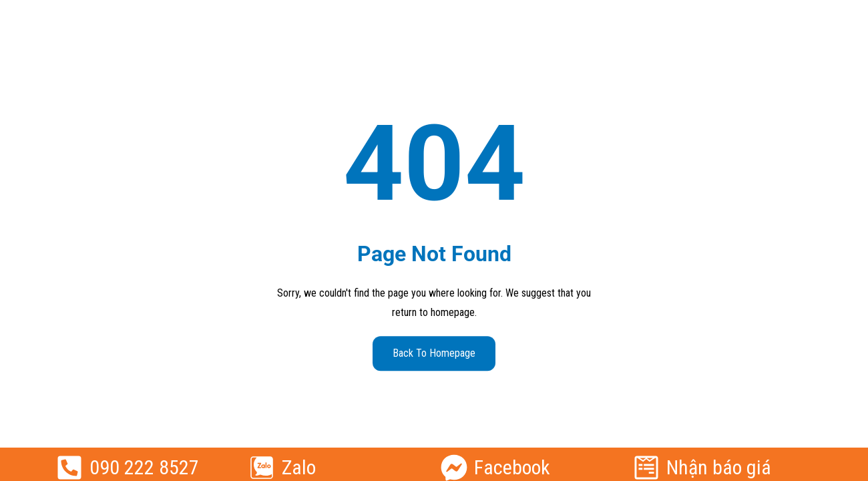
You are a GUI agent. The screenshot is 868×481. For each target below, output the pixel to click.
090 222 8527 (144, 467)
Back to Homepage (434, 353)
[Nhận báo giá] (646, 468)
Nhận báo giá (719, 467)
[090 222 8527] (69, 468)
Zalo (299, 467)
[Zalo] (262, 468)
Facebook (512, 467)
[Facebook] (454, 468)
